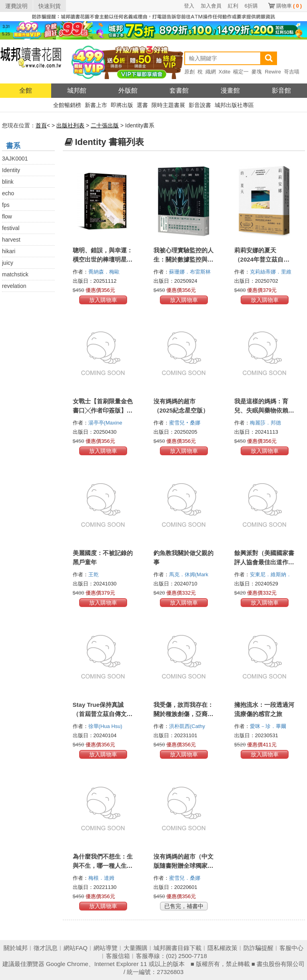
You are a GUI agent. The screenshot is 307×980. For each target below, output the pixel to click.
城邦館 (77, 90)
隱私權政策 (222, 948)
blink (8, 182)
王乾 (94, 574)
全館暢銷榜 (67, 105)
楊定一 (241, 72)
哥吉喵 (292, 72)
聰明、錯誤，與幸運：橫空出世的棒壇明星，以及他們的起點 (103, 259)
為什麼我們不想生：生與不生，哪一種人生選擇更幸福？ (103, 866)
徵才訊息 (46, 948)
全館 (26, 90)
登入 (189, 6)
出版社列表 (70, 125)
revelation (14, 286)
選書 (142, 105)
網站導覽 (106, 948)
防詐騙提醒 (258, 948)
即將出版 (122, 105)
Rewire (273, 72)
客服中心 (291, 948)
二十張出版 (105, 125)
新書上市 (96, 105)
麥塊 (257, 72)
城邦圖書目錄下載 (177, 948)
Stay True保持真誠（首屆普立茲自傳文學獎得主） (103, 714)
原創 (189, 72)
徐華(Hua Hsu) (105, 726)
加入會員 (211, 6)
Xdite (225, 72)
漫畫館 (230, 90)
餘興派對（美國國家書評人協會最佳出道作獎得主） (264, 562)
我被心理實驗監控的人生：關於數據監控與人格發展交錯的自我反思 (183, 259)
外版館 (128, 90)
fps (6, 205)
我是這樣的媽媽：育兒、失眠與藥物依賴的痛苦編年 (264, 410)
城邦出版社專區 (234, 105)
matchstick (15, 274)
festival (11, 228)
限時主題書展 (168, 105)
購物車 (289, 6)
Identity (11, 170)
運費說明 (16, 6)
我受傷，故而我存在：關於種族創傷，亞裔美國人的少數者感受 (183, 714)
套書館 (179, 90)
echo (8, 193)
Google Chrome (67, 964)
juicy (8, 263)
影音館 (281, 90)
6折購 (251, 6)
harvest (11, 240)
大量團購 (136, 948)
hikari (9, 251)
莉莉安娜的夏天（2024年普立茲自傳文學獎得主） (262, 259)
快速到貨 (50, 6)
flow (7, 216)
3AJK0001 (15, 159)
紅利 (233, 6)
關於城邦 (16, 948)
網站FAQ (76, 948)
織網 (211, 72)
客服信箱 (118, 956)
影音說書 (200, 105)
